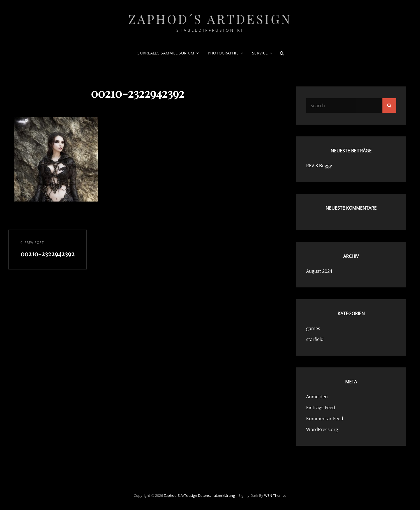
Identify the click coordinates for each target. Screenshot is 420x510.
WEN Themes (275, 495)
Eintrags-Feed (321, 408)
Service (260, 53)
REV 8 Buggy (319, 166)
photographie (223, 53)
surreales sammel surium (166, 53)
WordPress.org (322, 429)
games (313, 328)
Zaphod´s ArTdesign (210, 19)
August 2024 (319, 271)
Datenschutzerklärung (216, 495)
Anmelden (317, 397)
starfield (315, 339)
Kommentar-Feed (325, 418)
